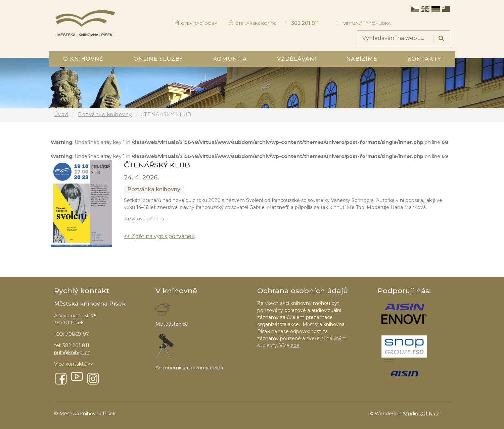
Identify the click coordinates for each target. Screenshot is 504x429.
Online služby (158, 59)
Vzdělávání (297, 59)
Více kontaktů (70, 364)
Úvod (61, 114)
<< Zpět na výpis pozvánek (159, 236)
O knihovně (83, 59)
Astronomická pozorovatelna (189, 368)
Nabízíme (362, 59)
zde (295, 345)
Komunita (230, 59)
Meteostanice (172, 324)
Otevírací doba (199, 23)
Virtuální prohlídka (367, 23)
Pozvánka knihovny (105, 114)
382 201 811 (305, 23)
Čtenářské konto (256, 23)
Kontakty (424, 59)
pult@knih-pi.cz (72, 353)
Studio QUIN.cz (421, 414)
